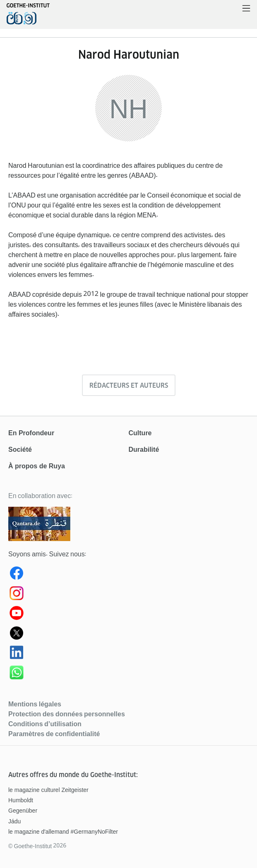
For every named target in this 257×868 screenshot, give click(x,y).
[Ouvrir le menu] (246, 9)
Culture (140, 433)
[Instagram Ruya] (128, 595)
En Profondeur (31, 433)
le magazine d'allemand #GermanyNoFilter (63, 832)
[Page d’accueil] (28, 18)
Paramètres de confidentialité (54, 734)
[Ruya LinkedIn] (128, 654)
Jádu (14, 821)
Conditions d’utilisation (45, 724)
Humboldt (21, 800)
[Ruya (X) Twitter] (128, 634)
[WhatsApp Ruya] (128, 674)
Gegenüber (23, 811)
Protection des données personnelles (67, 714)
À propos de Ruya (37, 466)
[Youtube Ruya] (128, 615)
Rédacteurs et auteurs (129, 385)
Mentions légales (35, 704)
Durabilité (144, 449)
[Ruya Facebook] (128, 575)
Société (20, 449)
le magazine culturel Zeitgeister (48, 790)
